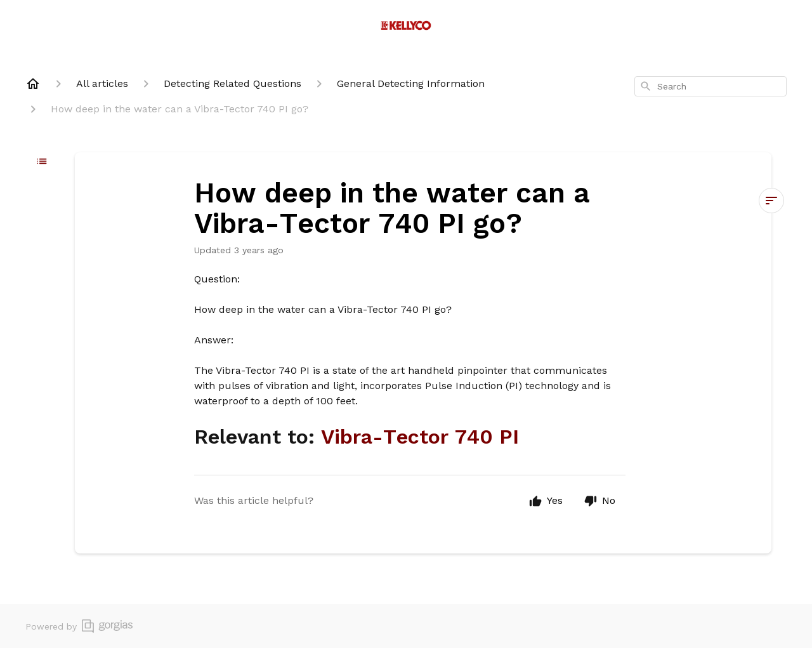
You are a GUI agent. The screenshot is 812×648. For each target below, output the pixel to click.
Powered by (79, 626)
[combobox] (710, 86)
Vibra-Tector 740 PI (420, 437)
